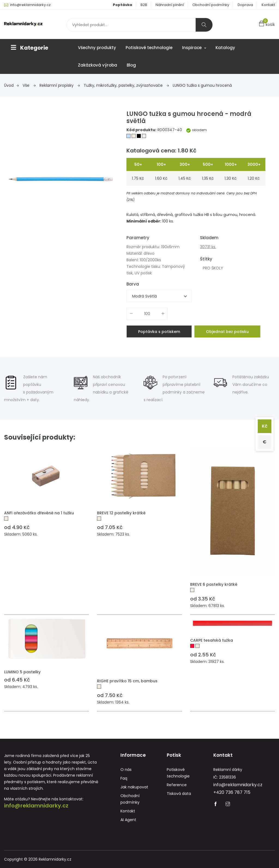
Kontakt (268, 5)
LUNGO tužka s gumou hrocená (202, 85)
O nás (126, 770)
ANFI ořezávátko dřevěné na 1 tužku (39, 513)
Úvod (11, 85)
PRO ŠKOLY (213, 268)
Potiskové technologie (149, 48)
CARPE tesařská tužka (212, 640)
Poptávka (122, 5)
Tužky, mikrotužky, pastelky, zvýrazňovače (126, 85)
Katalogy (225, 48)
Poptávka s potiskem (159, 332)
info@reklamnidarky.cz (30, 5)
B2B (144, 5)
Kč (265, 426)
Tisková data (179, 794)
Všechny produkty (97, 48)
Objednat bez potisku (227, 332)
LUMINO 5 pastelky (22, 672)
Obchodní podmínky (211, 5)
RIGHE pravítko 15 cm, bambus (127, 681)
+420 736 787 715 (232, 792)
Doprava (245, 5)
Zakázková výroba (98, 65)
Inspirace (194, 48)
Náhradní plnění (170, 5)
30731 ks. (208, 247)
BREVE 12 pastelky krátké (121, 513)
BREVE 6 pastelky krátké (214, 584)
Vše (29, 85)
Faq (124, 778)
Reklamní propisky (60, 85)
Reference (177, 785)
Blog (131, 65)
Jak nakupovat (134, 787)
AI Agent (128, 820)
